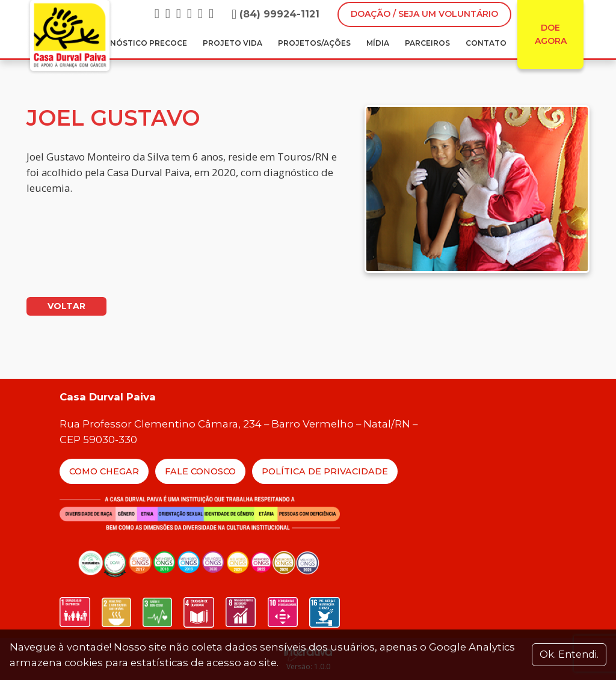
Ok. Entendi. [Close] (569, 654)
